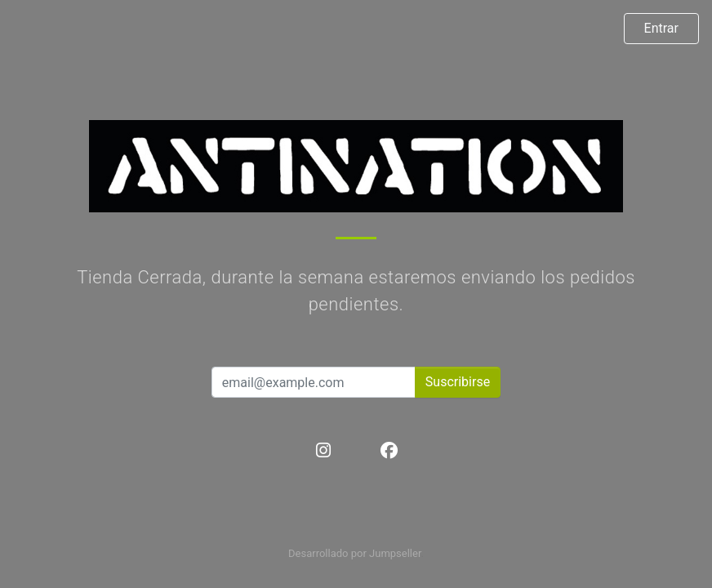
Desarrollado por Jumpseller (355, 553)
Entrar (661, 28)
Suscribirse (458, 382)
